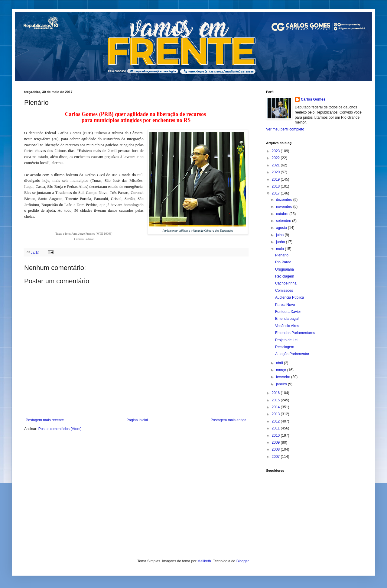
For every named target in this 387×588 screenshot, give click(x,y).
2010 (276, 435)
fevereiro (284, 377)
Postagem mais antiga (228, 420)
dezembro (285, 200)
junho (281, 242)
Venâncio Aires (287, 326)
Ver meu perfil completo (285, 129)
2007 (276, 457)
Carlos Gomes (313, 99)
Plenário (282, 255)
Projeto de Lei (286, 340)
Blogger (243, 561)
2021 (276, 165)
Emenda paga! (287, 319)
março (282, 370)
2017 (276, 193)
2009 (276, 442)
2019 (276, 179)
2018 (276, 186)
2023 (276, 151)
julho (280, 235)
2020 (276, 172)
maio (280, 249)
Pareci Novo (285, 305)
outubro (283, 214)
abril (280, 363)
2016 (276, 393)
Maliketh (204, 561)
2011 (276, 428)
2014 (276, 407)
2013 (276, 414)
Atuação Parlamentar (292, 354)
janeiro (282, 384)
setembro (284, 221)
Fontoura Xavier (288, 312)
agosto (282, 228)
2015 (276, 400)
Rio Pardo (283, 262)
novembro (285, 207)
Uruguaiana (285, 269)
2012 (276, 421)
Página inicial (137, 420)
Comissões (284, 291)
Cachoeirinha (286, 283)
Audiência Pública (289, 297)
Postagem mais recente (45, 420)
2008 (276, 449)
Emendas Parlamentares (295, 333)
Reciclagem (285, 276)
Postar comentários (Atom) (60, 429)
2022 (276, 158)
